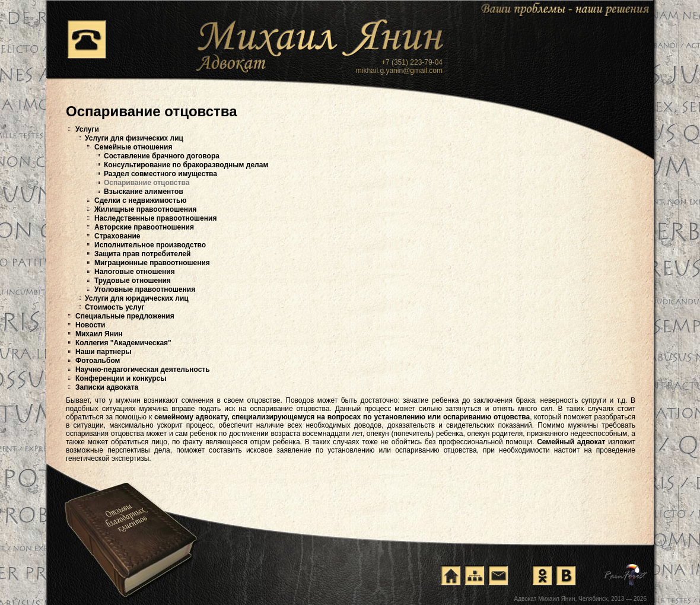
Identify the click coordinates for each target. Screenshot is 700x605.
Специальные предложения (125, 316)
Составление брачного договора (162, 156)
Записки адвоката (107, 387)
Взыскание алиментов (144, 192)
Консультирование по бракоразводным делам (186, 165)
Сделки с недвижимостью (141, 200)
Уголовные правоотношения (145, 289)
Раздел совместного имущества (160, 174)
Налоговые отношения (135, 272)
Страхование (117, 236)
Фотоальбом (98, 361)
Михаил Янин (99, 334)
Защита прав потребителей (142, 254)
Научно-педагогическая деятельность (143, 370)
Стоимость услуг (114, 307)
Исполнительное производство (150, 245)
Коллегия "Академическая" (123, 343)
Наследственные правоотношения (155, 218)
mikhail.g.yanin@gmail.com (399, 71)
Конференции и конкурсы (121, 378)
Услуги (87, 129)
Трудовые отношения (133, 281)
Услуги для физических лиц (134, 138)
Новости (90, 325)
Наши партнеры (104, 352)
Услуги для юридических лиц (137, 298)
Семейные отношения (133, 147)
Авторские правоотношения (144, 227)
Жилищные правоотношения (145, 209)
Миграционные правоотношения (152, 263)
